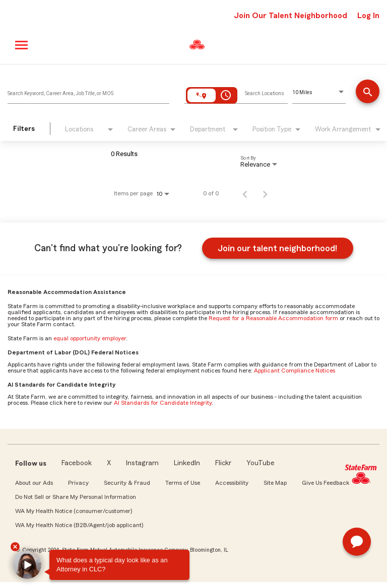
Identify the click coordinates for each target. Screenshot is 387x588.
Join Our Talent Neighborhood (291, 16)
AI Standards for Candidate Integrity (163, 403)
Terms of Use (183, 483)
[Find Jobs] (368, 92)
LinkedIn (187, 463)
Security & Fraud (127, 483)
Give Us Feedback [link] (326, 483)
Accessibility (232, 483)
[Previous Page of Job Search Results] (245, 193)
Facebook (77, 463)
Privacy (78, 483)
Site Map (275, 483)
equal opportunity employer (90, 338)
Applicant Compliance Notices (295, 371)
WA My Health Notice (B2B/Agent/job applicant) (79, 525)
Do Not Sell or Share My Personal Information (76, 497)
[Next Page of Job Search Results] (265, 193)
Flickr (223, 463)
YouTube (261, 463)
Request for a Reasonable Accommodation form (273, 318)
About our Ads (34, 483)
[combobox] (88, 91)
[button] (27, 565)
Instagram (142, 463)
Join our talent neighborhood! (277, 248)
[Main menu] (22, 45)
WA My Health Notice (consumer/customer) (74, 511)
